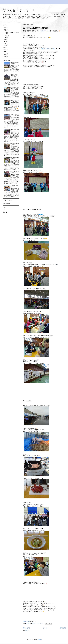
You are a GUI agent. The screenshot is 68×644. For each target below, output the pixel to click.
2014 (5, 51)
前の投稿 (63, 628)
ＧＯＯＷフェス (44, 31)
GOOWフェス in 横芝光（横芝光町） (36, 28)
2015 (5, 49)
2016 (5, 48)
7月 (6, 41)
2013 (5, 53)
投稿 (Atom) (28, 631)
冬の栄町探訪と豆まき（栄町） (15, 144)
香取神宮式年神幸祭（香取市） (15, 63)
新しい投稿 (26, 628)
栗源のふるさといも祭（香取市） (15, 172)
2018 (5, 27)
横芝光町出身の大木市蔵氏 (48, 49)
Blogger (40, 639)
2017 (5, 29)
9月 (6, 38)
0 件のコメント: (39, 624)
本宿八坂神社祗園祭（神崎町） (15, 158)
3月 (6, 45)
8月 (6, 40)
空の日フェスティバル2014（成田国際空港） (15, 116)
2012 (5, 55)
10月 (7, 36)
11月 (7, 31)
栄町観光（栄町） (14, 74)
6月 (6, 43)
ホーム (45, 628)
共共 (26, 621)
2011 (5, 57)
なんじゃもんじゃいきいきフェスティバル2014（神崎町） (15, 88)
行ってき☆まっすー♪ (18, 10)
